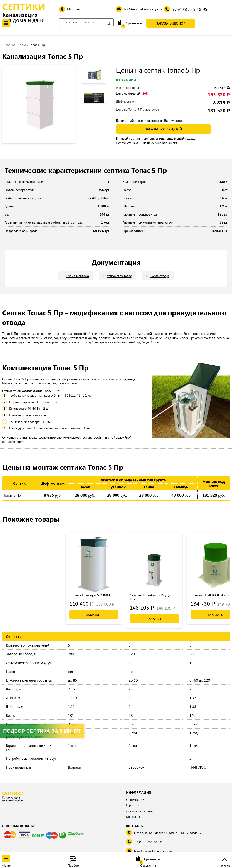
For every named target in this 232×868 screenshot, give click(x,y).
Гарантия (133, 805)
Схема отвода (160, 276)
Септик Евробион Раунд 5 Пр (152, 597)
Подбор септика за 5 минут (42, 731)
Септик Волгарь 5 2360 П (91, 595)
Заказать (94, 615)
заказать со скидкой (164, 129)
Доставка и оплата (139, 811)
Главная (10, 45)
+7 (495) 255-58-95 (148, 842)
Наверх (225, 865)
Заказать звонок (171, 23)
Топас (23, 45)
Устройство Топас (119, 276)
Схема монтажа (78, 276)
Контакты (133, 817)
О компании (135, 800)
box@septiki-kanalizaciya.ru (153, 851)
